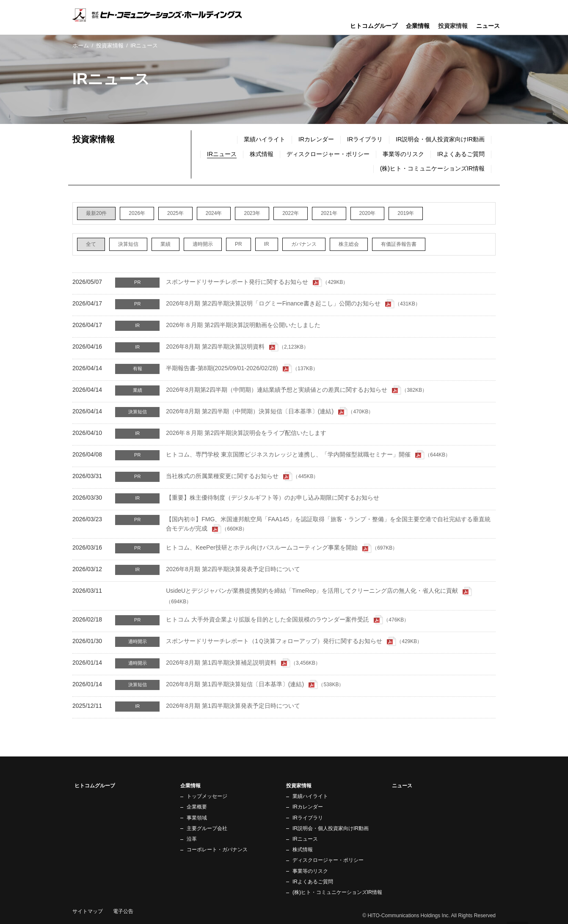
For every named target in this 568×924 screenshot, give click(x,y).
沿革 (192, 839)
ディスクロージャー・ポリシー (328, 154)
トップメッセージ (207, 796)
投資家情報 (110, 45)
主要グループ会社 (207, 828)
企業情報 (418, 26)
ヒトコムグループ (374, 26)
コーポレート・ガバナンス (217, 850)
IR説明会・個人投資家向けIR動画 (440, 139)
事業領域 (197, 818)
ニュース (488, 26)
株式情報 (262, 154)
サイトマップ (88, 911)
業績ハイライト (265, 139)
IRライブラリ (365, 139)
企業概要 (197, 807)
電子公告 (123, 911)
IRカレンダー (316, 139)
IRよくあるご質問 (461, 154)
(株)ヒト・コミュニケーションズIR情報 (432, 168)
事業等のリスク (403, 154)
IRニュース (305, 839)
